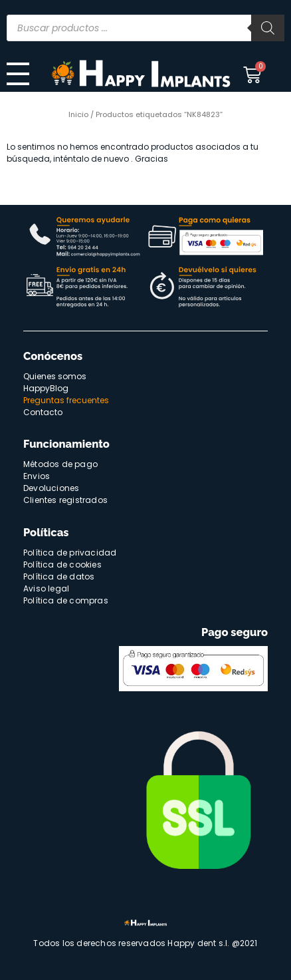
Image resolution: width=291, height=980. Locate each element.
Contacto (43, 412)
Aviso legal (46, 588)
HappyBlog (46, 388)
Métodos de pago (60, 464)
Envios (37, 476)
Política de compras (66, 600)
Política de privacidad (70, 553)
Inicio (78, 114)
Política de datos (59, 576)
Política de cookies (62, 565)
